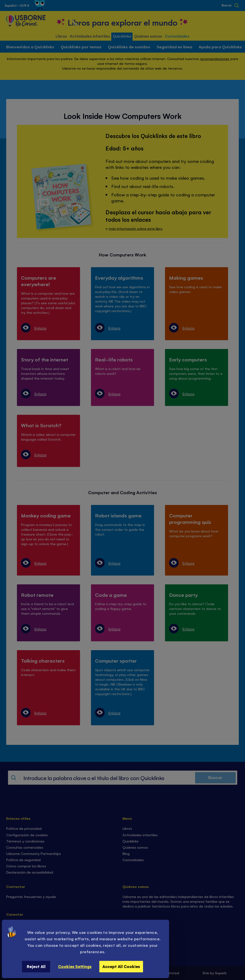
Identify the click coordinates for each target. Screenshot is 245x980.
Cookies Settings (75, 966)
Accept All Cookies (121, 966)
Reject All (36, 966)
